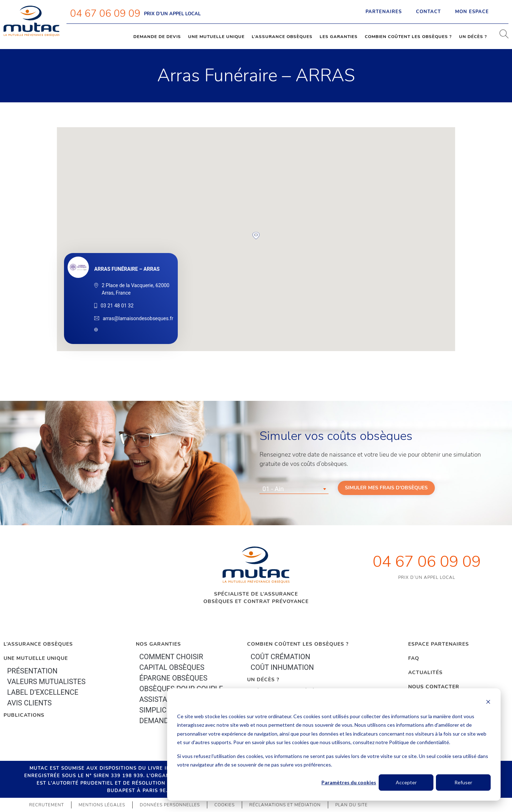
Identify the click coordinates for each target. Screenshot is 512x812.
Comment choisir (171, 657)
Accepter (406, 782)
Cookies (225, 805)
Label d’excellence (43, 692)
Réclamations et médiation (285, 805)
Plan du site (351, 805)
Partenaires (384, 12)
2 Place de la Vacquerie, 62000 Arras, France (135, 289)
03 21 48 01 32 (117, 306)
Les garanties (339, 37)
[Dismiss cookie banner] (488, 703)
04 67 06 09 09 (105, 14)
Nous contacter (434, 687)
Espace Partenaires (439, 644)
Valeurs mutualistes (46, 682)
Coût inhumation (282, 667)
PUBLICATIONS (24, 715)
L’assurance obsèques (282, 37)
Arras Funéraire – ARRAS (127, 269)
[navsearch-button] (501, 37)
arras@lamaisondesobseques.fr (138, 318)
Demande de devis (157, 37)
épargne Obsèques (174, 678)
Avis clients (29, 703)
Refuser (463, 782)
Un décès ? (473, 37)
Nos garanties (158, 644)
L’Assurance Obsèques (38, 644)
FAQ (414, 658)
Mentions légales (102, 805)
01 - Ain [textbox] (273, 489)
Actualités (425, 673)
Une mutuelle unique (216, 37)
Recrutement (47, 805)
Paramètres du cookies (349, 782)
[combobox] (294, 489)
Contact (428, 12)
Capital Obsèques (172, 667)
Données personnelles (170, 805)
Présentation (32, 671)
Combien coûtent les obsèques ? (408, 37)
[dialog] (334, 744)
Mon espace (478, 12)
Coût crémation (281, 657)
